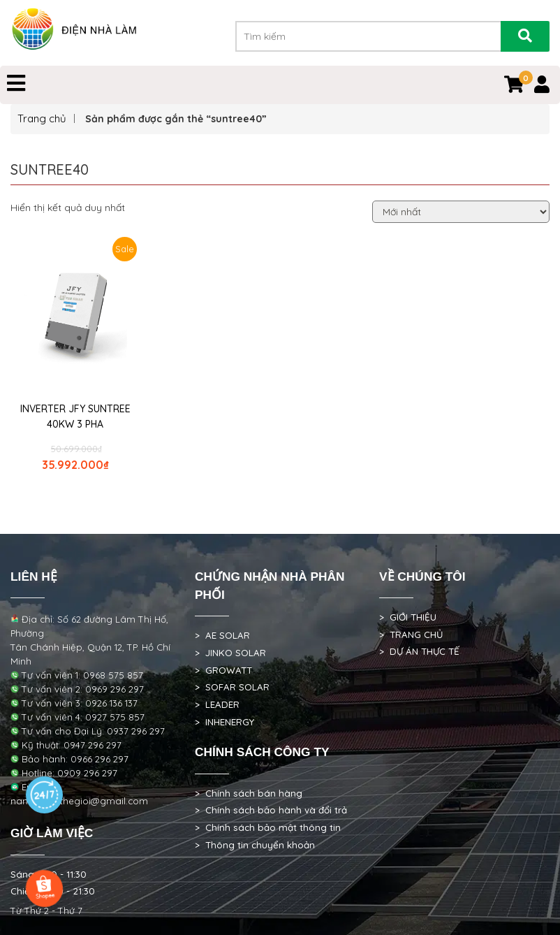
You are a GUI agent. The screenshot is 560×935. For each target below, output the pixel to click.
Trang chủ (42, 118)
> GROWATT (223, 670)
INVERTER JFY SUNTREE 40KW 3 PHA (75, 416)
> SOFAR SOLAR (232, 687)
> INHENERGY (224, 722)
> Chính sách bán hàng (249, 793)
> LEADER (217, 704)
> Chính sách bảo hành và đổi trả (271, 810)
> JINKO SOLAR (230, 653)
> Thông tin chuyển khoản (255, 845)
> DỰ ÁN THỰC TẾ (419, 651)
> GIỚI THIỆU (408, 617)
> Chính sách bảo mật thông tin (268, 827)
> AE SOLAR (222, 635)
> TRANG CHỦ (411, 635)
